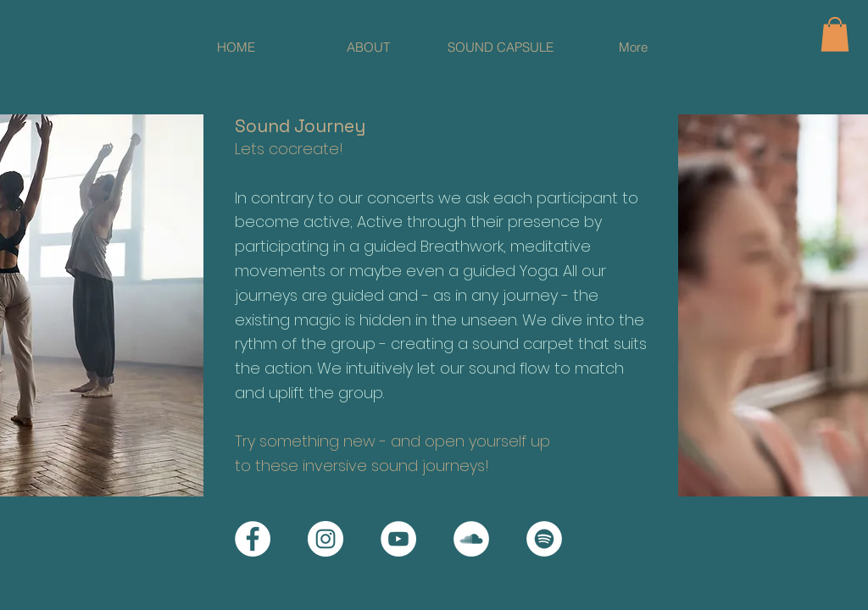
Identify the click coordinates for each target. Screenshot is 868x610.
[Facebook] (253, 539)
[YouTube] (398, 539)
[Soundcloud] (471, 539)
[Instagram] (325, 539)
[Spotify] (544, 539)
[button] (835, 34)
